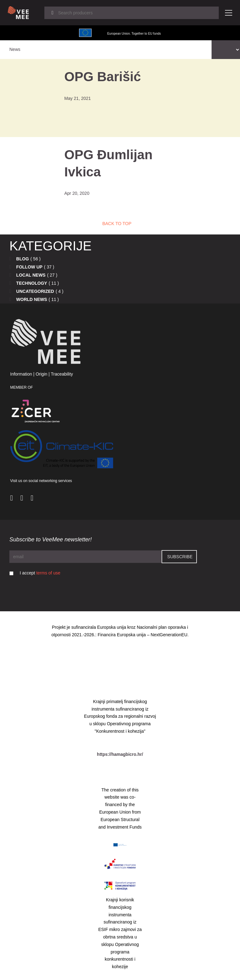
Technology (32, 283)
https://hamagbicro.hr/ (120, 754)
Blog (22, 259)
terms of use (48, 573)
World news (32, 299)
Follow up (29, 267)
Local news (31, 275)
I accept (40, 573)
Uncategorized (35, 291)
